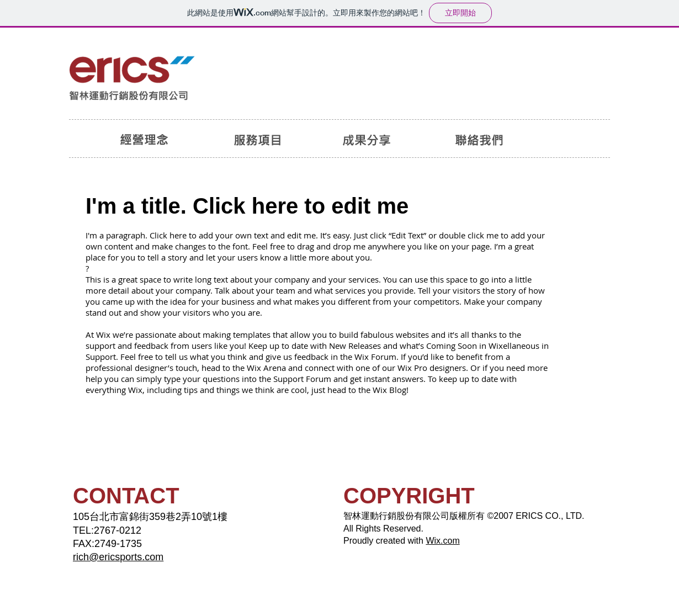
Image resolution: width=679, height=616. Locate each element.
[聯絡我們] (480, 140)
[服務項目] (257, 140)
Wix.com (442, 541)
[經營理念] (144, 140)
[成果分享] (367, 140)
